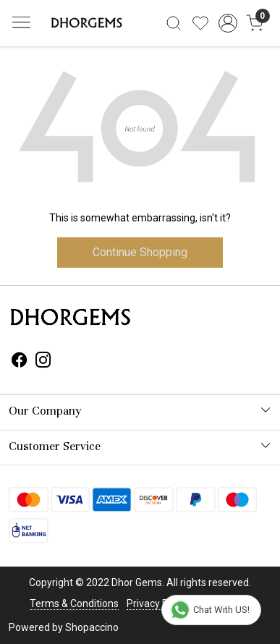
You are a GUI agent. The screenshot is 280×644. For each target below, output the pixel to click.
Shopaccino (92, 627)
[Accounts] (228, 23)
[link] (174, 23)
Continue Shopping (140, 252)
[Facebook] (20, 362)
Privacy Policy (158, 603)
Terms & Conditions (74, 603)
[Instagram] (43, 362)
